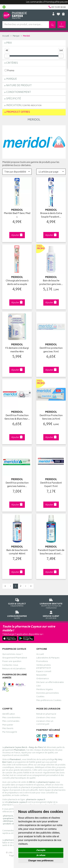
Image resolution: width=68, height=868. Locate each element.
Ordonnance (43, 679)
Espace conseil (44, 672)
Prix (9, 43)
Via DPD (17, 614)
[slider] (7, 56)
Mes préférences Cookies (49, 701)
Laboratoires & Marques (48, 658)
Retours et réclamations (14, 669)
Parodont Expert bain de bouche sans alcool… (51, 552)
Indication (24, 106)
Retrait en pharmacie (46, 714)
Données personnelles (48, 693)
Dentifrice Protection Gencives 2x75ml (51, 417)
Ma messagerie (10, 732)
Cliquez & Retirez (17, 602)
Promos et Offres (18, 112)
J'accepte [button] (41, 850)
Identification (9, 714)
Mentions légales (45, 690)
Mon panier (8, 725)
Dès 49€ (51, 603)
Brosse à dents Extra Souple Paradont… (51, 215)
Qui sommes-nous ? (12, 655)
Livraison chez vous (46, 718)
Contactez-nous (10, 666)
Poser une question (12, 662)
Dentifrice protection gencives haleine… (17, 485)
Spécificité (14, 99)
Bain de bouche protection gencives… (51, 283)
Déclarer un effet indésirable (50, 683)
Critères (12, 63)
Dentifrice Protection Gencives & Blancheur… (17, 417)
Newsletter (42, 675)
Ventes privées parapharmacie (44, 667)
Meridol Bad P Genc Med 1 (17, 215)
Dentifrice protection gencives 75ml (51, 350)
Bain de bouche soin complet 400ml (17, 552)
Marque (16, 36)
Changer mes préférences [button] (41, 861)
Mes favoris (8, 729)
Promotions (42, 662)
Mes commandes (11, 722)
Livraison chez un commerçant (45, 723)
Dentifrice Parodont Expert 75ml (51, 485)
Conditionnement (19, 92)
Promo (9, 71)
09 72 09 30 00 (51, 614)
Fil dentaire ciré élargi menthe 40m (17, 350)
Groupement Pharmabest (15, 658)
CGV (39, 686)
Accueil (6, 36)
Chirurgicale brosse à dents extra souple (17, 283)
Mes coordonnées (11, 718)
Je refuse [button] (41, 855)
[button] (17, 172)
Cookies (40, 697)
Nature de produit (19, 86)
